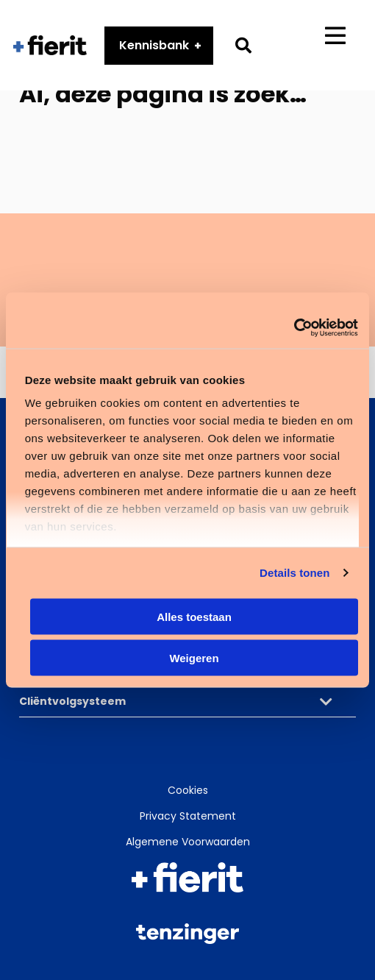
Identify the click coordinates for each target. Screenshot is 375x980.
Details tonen (294, 573)
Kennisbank (155, 47)
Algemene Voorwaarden (188, 842)
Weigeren (194, 658)
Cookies (188, 790)
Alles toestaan (194, 616)
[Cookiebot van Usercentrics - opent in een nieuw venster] (294, 328)
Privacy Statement (188, 816)
